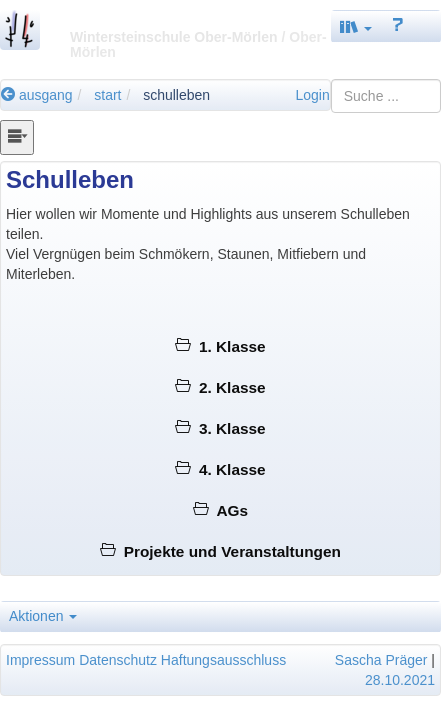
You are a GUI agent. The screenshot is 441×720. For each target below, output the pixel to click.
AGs (220, 510)
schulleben (176, 95)
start (107, 95)
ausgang (37, 95)
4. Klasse (220, 469)
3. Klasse (220, 428)
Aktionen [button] (43, 616)
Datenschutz (118, 660)
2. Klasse (220, 387)
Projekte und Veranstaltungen (220, 551)
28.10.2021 (400, 680)
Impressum (40, 660)
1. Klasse (220, 346)
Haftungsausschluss (223, 660)
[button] (356, 26)
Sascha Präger (381, 660)
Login (312, 95)
